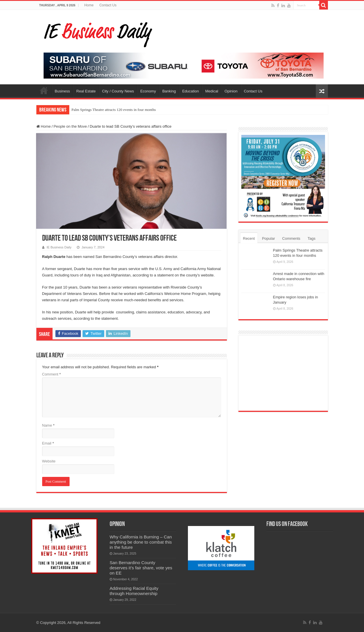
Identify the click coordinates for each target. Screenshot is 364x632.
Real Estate (86, 91)
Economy (148, 91)
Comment (52, 374)
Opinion (231, 91)
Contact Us (108, 5)
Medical (212, 91)
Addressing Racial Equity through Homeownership (134, 591)
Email (48, 443)
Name (48, 425)
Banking (169, 91)
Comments (291, 238)
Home (89, 5)
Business (62, 91)
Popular (269, 238)
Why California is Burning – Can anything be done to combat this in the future (141, 542)
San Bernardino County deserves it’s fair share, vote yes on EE (141, 568)
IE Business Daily (59, 247)
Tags (311, 238)
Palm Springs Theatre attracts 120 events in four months (114, 110)
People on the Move (70, 126)
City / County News (118, 91)
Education (191, 91)
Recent (249, 238)
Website (49, 461)
